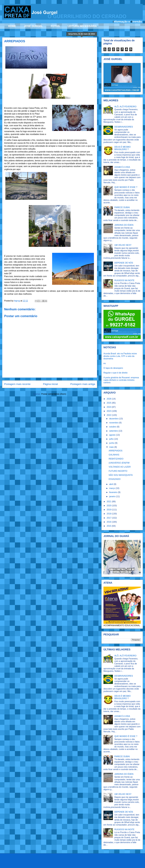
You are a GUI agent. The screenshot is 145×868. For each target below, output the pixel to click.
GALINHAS (114, 455)
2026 (109, 399)
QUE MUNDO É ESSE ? (126, 187)
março (112, 488)
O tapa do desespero (113, 368)
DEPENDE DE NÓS (124, 263)
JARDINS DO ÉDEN (124, 225)
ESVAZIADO (115, 479)
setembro (114, 431)
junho (112, 443)
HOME (12, 26)
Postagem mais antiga (83, 384)
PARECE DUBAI (122, 207)
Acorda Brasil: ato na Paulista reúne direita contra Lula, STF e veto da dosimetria (120, 356)
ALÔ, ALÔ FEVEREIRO (125, 107)
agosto (113, 435)
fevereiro (114, 492)
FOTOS (55, 26)
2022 (109, 415)
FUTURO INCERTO (118, 471)
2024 (109, 407)
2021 (109, 502)
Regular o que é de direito (115, 373)
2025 (109, 403)
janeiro (113, 496)
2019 (109, 510)
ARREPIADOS (116, 451)
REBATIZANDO (116, 459)
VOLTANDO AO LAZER (120, 467)
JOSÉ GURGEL (33, 26)
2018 (109, 514)
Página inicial (50, 384)
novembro (114, 423)
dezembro (114, 419)
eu (105, 363)
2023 (109, 411)
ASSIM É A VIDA (122, 167)
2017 (109, 518)
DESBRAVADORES (124, 127)
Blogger (108, 863)
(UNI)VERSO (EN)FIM (119, 463)
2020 (109, 506)
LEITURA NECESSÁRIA (82, 26)
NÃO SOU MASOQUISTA (121, 475)
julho (112, 439)
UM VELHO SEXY (123, 245)
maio (112, 447)
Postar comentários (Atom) (54, 394)
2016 (109, 522)
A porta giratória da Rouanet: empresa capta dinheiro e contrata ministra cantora (121, 380)
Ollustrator (85, 863)
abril (111, 484)
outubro (113, 427)
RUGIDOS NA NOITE (124, 280)
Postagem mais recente (17, 384)
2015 (109, 526)
